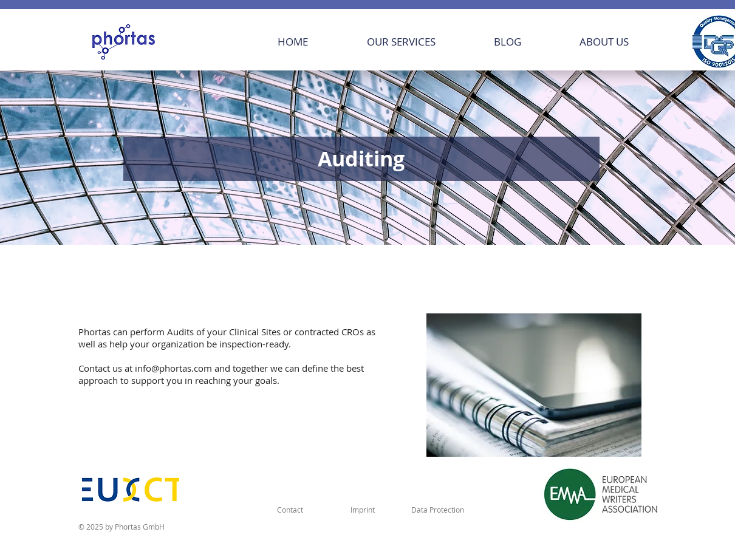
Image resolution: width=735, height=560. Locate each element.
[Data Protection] (437, 510)
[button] (401, 42)
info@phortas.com (173, 368)
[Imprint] (363, 510)
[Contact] (290, 510)
